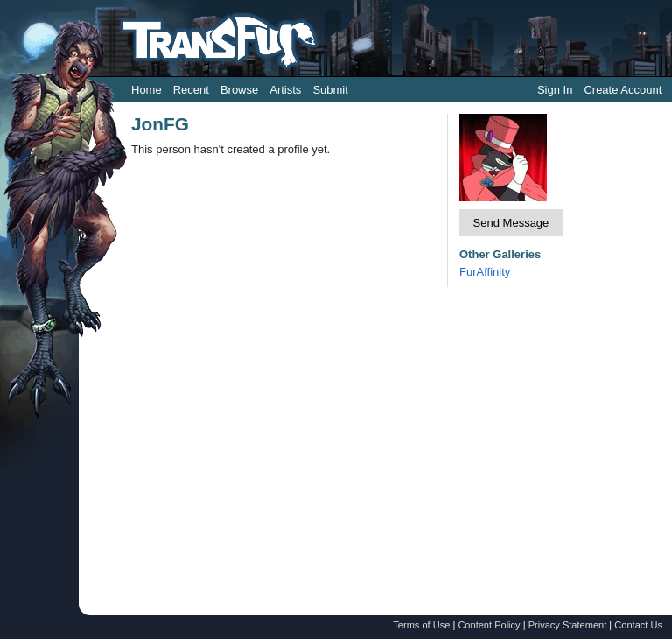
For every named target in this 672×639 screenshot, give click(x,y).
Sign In (555, 90)
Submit (330, 90)
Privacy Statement (568, 625)
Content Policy (489, 625)
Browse (239, 90)
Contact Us (638, 625)
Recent (191, 90)
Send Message (511, 223)
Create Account (623, 90)
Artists (285, 90)
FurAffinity (485, 272)
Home (147, 90)
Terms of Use (421, 625)
